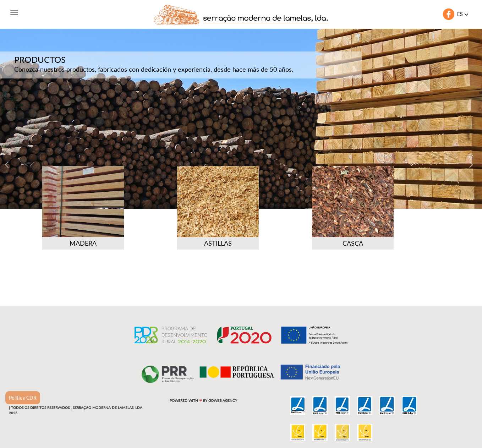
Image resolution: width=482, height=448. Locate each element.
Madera (83, 243)
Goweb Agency (223, 400)
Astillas (218, 243)
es (463, 14)
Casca (353, 243)
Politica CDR (23, 398)
